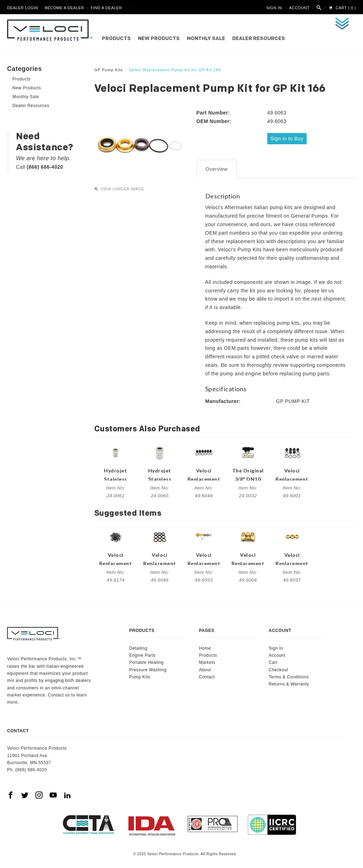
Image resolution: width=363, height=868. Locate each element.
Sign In (274, 8)
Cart (273, 661)
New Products (159, 39)
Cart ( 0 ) (342, 8)
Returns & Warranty (289, 682)
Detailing (138, 646)
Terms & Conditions (289, 675)
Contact (207, 675)
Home (205, 646)
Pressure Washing (148, 668)
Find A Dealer (106, 8)
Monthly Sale (206, 39)
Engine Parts (142, 653)
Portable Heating (146, 661)
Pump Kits (139, 675)
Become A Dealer (64, 8)
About (205, 668)
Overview (217, 167)
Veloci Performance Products (51, 30)
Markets (207, 661)
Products (116, 39)
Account (299, 8)
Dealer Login (23, 8)
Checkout (278, 668)
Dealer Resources (259, 39)
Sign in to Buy (288, 138)
